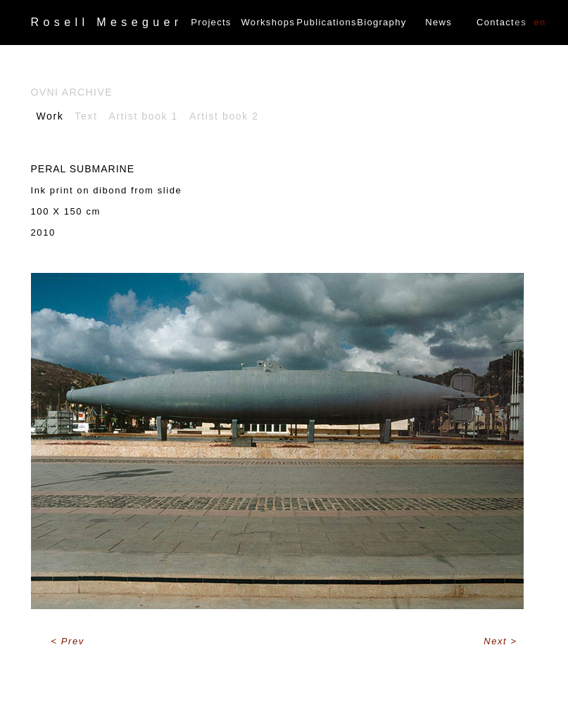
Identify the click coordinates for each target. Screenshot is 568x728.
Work (50, 116)
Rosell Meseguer (107, 22)
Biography (381, 22)
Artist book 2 (224, 116)
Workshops (268, 22)
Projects (211, 22)
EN (540, 22)
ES (520, 22)
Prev (73, 641)
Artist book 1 (143, 116)
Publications (325, 22)
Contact (496, 22)
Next (497, 641)
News (438, 22)
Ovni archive (72, 92)
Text (86, 116)
